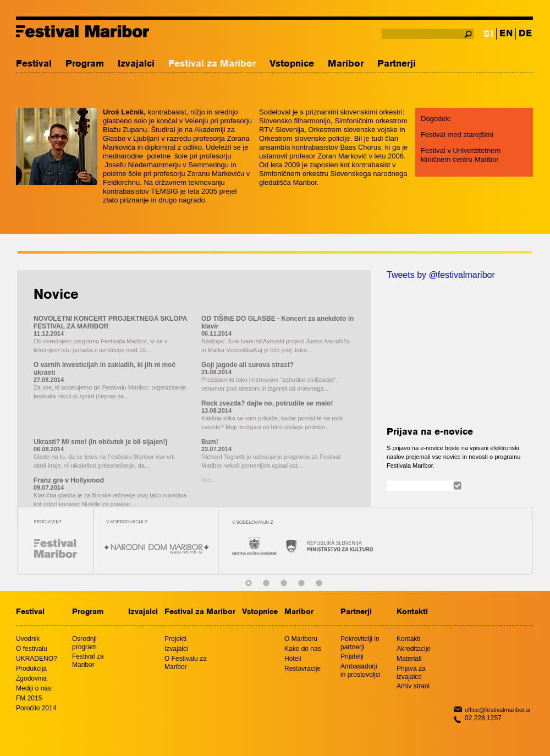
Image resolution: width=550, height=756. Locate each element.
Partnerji (397, 64)
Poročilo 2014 (36, 708)
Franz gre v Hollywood (69, 480)
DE (525, 34)
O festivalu (32, 649)
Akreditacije (414, 649)
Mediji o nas (34, 688)
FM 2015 (29, 698)
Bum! (210, 442)
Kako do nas (303, 649)
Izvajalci (136, 64)
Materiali (409, 659)
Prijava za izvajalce (411, 673)
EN (506, 34)
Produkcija (31, 669)
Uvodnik (28, 639)
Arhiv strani (413, 686)
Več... (209, 480)
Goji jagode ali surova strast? (248, 365)
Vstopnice (292, 64)
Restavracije (302, 669)
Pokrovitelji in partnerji (360, 643)
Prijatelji (352, 656)
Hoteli (293, 659)
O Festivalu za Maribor (186, 663)
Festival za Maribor (212, 64)
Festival (34, 64)
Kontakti (412, 612)
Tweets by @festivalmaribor (441, 275)
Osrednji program (84, 643)
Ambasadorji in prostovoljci (361, 670)
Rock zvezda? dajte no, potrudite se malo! (267, 403)
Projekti (175, 639)
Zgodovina (31, 678)
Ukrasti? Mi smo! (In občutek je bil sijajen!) (100, 442)
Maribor (346, 64)
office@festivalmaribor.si (497, 710)
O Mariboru (301, 639)
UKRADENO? (37, 659)
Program (85, 64)
